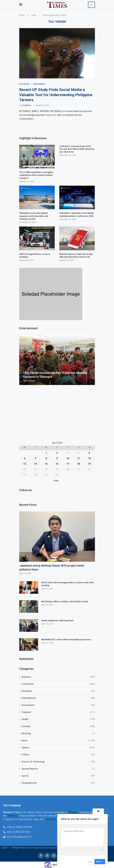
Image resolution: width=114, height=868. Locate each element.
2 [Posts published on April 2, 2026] (57, 453)
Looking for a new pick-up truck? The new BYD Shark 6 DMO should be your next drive (77, 149)
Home (22, 15)
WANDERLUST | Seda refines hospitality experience (66, 640)
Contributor (26, 106)
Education (58, 691)
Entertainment (58, 698)
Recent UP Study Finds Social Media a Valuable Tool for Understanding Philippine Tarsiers (56, 95)
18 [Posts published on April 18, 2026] (79, 464)
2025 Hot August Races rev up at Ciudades (35, 256)
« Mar (56, 481)
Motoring (58, 734)
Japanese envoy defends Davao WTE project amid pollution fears (51, 568)
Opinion (58, 748)
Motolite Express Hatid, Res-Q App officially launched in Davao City (76, 256)
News (58, 741)
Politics (58, 755)
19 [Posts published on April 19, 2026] (89, 464)
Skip (90, 862)
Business (58, 677)
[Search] (91, 5)
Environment (58, 705)
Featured (58, 712)
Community (58, 684)
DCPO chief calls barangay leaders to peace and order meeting (68, 584)
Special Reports (58, 769)
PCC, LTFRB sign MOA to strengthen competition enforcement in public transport (36, 175)
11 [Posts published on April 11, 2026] (79, 459)
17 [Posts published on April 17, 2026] (68, 464)
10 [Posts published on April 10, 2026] (68, 459)
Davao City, (51, 819)
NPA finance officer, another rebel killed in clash (65, 602)
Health (58, 719)
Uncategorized (58, 783)
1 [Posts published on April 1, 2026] (46, 453)
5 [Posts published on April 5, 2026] (89, 453)
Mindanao (73, 812)
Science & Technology (58, 762)
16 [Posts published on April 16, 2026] (57, 464)
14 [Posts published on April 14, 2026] (35, 464)
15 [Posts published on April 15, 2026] (46, 464)
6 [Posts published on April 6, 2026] (25, 459)
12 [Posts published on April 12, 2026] (89, 459)
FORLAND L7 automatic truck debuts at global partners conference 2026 (77, 215)
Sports (58, 776)
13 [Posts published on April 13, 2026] (25, 464)
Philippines (13, 816)
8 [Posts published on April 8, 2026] (46, 459)
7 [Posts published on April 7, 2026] (35, 459)
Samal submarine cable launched (57, 621)
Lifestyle (58, 727)
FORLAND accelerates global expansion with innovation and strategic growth (34, 216)
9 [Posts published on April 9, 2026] (57, 459)
